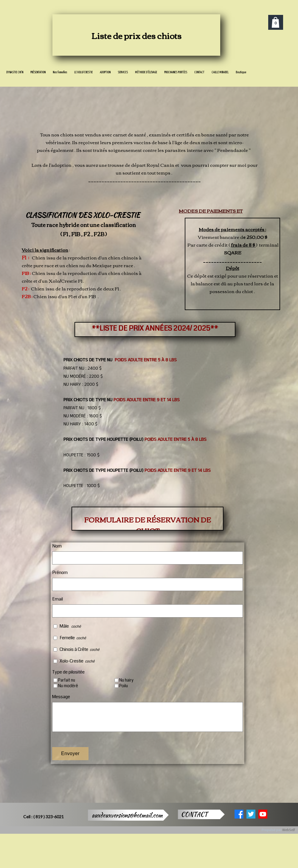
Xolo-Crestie (72, 661)
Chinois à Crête (74, 649)
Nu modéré (68, 686)
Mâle (65, 626)
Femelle (67, 638)
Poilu (124, 686)
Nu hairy (126, 680)
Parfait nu (67, 680)
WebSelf (289, 830)
